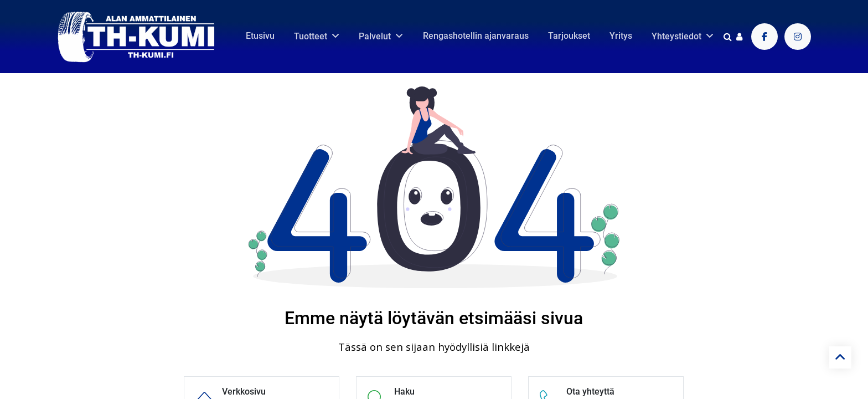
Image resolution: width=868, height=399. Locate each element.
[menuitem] (260, 36)
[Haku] (728, 37)
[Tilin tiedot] (739, 37)
